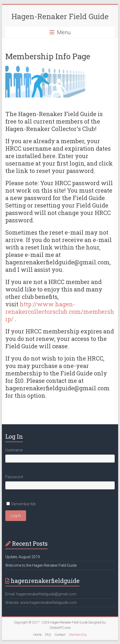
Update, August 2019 (23, 557)
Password (14, 477)
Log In (16, 516)
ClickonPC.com (60, 628)
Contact (60, 635)
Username (14, 450)
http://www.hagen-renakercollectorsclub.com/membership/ (60, 312)
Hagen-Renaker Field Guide (60, 16)
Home (37, 635)
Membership (78, 635)
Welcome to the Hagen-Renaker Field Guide (41, 565)
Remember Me (24, 504)
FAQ (48, 635)
